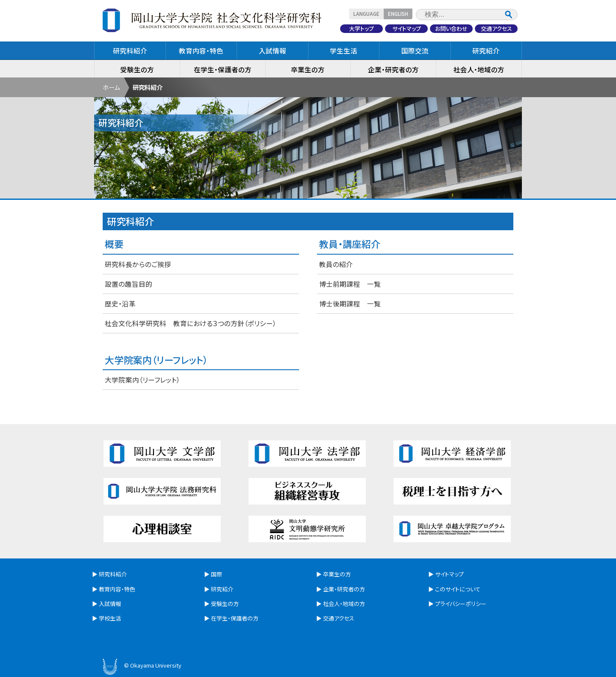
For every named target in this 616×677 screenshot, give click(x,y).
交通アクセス (496, 28)
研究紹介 (486, 50)
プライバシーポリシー (461, 604)
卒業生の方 (308, 69)
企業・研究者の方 (393, 69)
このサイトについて (458, 589)
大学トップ (361, 28)
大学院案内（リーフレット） (142, 380)
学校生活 (110, 618)
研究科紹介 (130, 50)
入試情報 (272, 50)
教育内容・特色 (201, 50)
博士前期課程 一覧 (350, 284)
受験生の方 (137, 69)
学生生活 (344, 50)
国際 (216, 574)
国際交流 (415, 50)
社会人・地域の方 (479, 69)
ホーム (111, 87)
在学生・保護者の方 (223, 69)
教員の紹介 (336, 264)
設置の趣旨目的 (129, 284)
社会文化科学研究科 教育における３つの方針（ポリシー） (191, 323)
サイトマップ (407, 28)
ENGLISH (398, 13)
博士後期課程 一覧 (350, 303)
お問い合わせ (451, 28)
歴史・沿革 (120, 303)
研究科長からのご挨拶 (138, 264)
